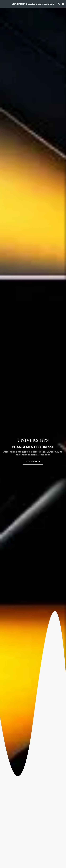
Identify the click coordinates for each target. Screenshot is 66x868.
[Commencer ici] (33, 461)
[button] (3, 4)
